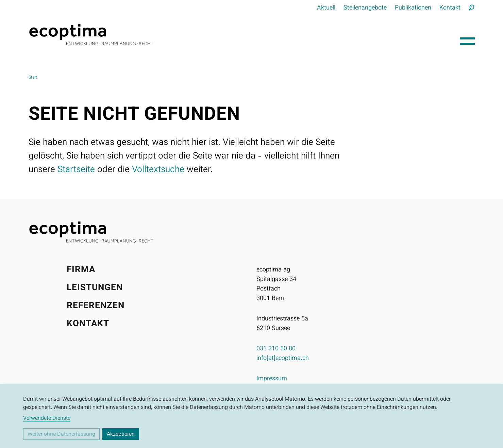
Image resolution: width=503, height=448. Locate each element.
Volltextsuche (158, 170)
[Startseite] (241, 35)
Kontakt (450, 8)
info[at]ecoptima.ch (283, 359)
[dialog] (251, 416)
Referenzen (96, 306)
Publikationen (413, 8)
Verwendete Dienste (47, 419)
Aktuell (326, 8)
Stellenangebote (365, 8)
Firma (81, 270)
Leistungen (95, 288)
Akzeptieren (121, 435)
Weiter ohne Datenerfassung (61, 435)
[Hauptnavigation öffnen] (467, 39)
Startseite (76, 170)
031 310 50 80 (276, 349)
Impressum (272, 379)
